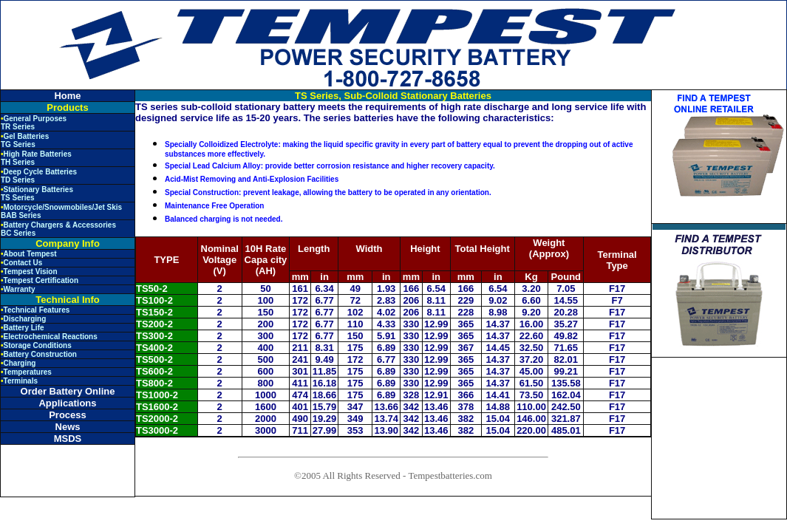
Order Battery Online (68, 391)
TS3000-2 (157, 430)
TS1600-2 (157, 407)
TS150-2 (154, 312)
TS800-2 (154, 383)
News (68, 427)
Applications (67, 403)
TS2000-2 (157, 419)
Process (68, 415)
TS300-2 (154, 336)
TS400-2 (154, 348)
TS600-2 (154, 371)
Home (67, 96)
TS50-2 (152, 289)
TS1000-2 (157, 395)
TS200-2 (154, 324)
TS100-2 (154, 300)
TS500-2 (154, 359)
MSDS (68, 439)
